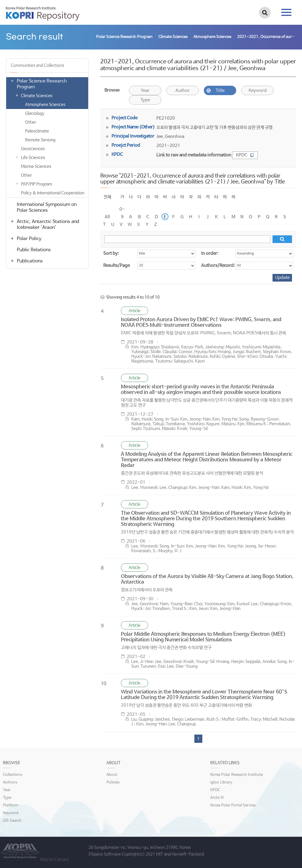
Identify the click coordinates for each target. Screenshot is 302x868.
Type (145, 100)
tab (286, 12)
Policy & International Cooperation (53, 193)
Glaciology (35, 113)
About (112, 775)
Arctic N (217, 798)
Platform (11, 805)
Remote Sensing (40, 140)
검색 (265, 13)
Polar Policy (29, 239)
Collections (13, 775)
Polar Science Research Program (42, 84)
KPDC (245, 155)
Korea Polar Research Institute (237, 775)
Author (183, 91)
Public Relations (34, 250)
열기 (12, 81)
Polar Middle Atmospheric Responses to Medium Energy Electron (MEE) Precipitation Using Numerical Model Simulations (203, 637)
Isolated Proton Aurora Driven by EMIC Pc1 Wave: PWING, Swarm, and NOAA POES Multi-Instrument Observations (201, 323)
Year (145, 91)
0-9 (122, 210)
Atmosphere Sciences (45, 105)
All (107, 217)
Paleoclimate (37, 131)
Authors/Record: (218, 266)
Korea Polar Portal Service (233, 805)
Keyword (258, 91)
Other (31, 122)
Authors (10, 782)
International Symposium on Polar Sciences (47, 208)
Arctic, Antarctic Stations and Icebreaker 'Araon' (48, 225)
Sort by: (111, 253)
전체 (107, 197)
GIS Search (12, 821)
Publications (30, 261)
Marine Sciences (36, 166)
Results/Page (116, 266)
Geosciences (33, 149)
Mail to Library (55, 860)
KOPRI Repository (43, 14)
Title (220, 91)
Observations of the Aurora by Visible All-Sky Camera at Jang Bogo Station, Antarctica (207, 579)
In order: (210, 253)
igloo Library (221, 782)
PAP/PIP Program (36, 184)
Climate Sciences (37, 96)
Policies (113, 782)
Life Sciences (33, 158)
